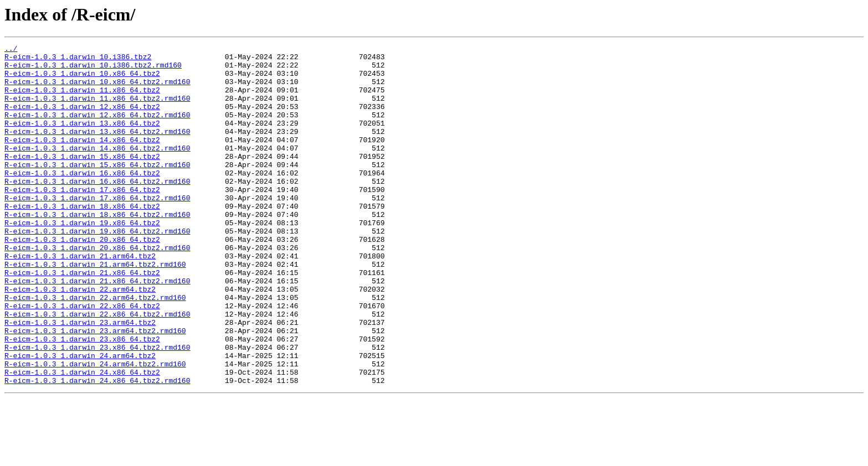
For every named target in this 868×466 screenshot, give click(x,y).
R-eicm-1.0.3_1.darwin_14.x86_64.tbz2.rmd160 (97, 169)
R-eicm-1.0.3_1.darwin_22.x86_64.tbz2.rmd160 (97, 369)
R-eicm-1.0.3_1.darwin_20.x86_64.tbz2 (82, 279)
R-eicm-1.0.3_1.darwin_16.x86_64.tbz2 (82, 199)
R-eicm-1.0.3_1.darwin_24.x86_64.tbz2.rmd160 (97, 448)
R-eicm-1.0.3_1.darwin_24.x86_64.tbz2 (82, 438)
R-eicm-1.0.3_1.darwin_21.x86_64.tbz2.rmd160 (97, 329)
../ (11, 50)
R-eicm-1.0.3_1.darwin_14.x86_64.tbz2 (82, 159)
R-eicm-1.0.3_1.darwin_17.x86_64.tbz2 (82, 219)
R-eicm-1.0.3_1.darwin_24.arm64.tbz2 (80, 418)
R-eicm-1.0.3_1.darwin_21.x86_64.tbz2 (82, 319)
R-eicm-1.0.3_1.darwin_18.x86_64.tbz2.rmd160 (97, 249)
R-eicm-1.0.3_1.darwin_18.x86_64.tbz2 (82, 239)
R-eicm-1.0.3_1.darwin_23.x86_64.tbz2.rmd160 (97, 408)
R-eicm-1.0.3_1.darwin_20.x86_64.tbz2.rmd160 (97, 289)
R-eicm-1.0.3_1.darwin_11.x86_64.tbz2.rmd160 (97, 110)
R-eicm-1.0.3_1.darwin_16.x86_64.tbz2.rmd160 (97, 209)
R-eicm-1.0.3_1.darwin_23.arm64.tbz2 (80, 379)
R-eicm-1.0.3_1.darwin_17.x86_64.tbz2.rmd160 (97, 229)
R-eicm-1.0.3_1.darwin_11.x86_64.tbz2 (82, 100)
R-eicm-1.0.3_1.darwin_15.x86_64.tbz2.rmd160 (97, 189)
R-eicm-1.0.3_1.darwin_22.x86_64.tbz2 (82, 359)
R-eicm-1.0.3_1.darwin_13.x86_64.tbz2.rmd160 (97, 149)
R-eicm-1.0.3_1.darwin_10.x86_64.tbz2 (82, 80)
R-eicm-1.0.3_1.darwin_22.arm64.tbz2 (80, 339)
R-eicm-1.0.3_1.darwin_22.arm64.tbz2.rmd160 (95, 349)
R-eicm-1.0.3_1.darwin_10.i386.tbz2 (78, 60)
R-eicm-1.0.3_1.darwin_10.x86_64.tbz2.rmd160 (97, 90)
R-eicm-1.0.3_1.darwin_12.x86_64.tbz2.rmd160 (97, 130)
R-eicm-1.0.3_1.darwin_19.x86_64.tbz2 (82, 259)
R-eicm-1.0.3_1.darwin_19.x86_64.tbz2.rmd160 (97, 269)
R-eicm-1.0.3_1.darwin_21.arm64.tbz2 (80, 299)
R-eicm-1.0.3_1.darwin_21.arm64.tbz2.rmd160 (95, 309)
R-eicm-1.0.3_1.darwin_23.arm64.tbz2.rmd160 (95, 389)
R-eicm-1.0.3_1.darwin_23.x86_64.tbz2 (82, 398)
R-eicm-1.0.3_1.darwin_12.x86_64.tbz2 (82, 120)
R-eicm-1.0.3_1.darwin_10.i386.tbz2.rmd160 (93, 70)
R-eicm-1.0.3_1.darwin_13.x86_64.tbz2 (82, 139)
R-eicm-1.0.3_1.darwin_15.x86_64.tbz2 (82, 179)
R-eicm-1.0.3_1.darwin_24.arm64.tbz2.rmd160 (95, 428)
